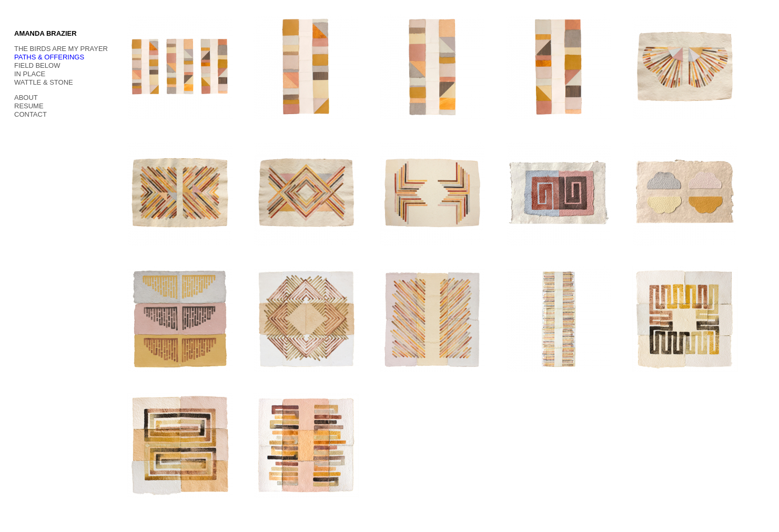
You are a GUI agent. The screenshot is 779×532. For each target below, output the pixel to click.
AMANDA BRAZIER (45, 33)
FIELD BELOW (37, 65)
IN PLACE (30, 74)
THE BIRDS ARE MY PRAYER (61, 49)
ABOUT (26, 98)
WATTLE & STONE (44, 82)
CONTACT (31, 114)
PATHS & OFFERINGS (49, 57)
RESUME (29, 106)
